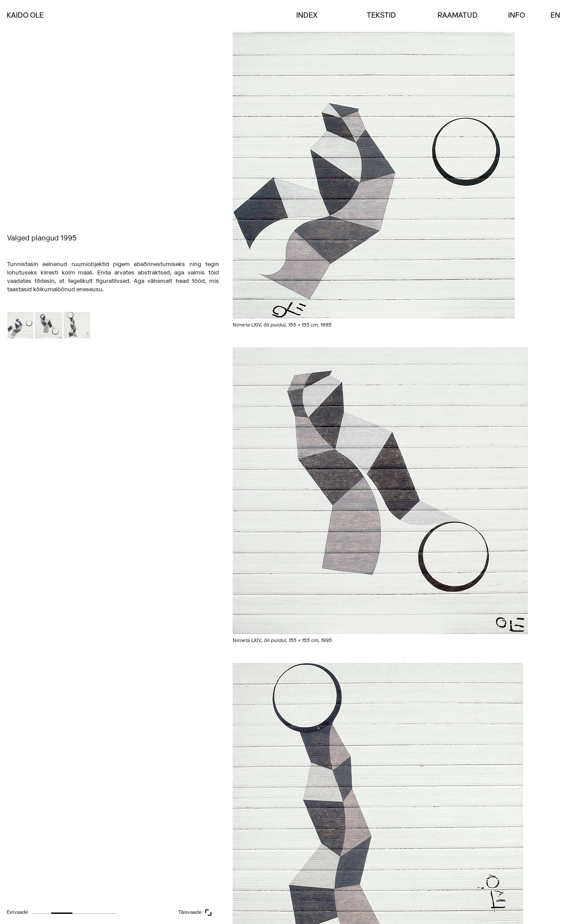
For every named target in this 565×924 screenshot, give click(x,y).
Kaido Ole (25, 16)
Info (516, 16)
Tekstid (381, 16)
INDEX (307, 16)
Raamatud (458, 16)
